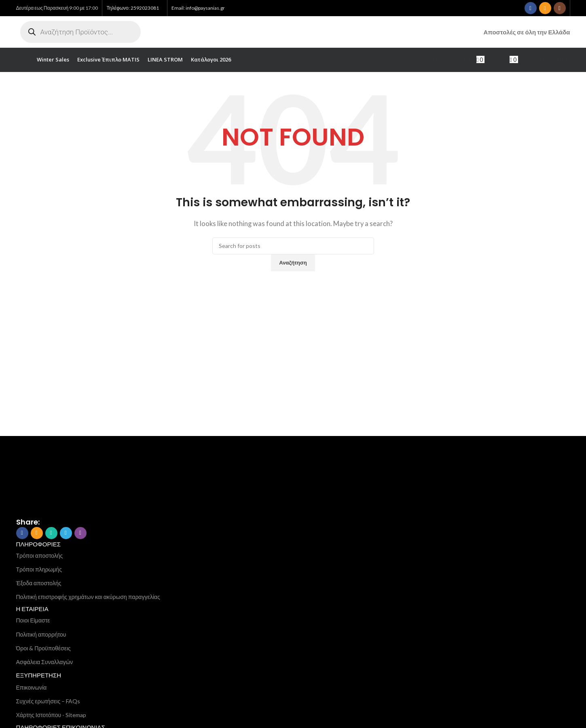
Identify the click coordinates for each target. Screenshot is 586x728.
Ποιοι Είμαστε (33, 621)
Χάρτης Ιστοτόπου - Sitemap (51, 716)
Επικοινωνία (32, 688)
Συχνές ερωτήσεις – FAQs (48, 702)
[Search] (293, 247)
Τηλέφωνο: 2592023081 (132, 8)
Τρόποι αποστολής (40, 556)
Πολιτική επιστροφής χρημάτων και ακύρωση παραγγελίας (88, 598)
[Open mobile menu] (23, 61)
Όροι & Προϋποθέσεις (43, 649)
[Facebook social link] (531, 8)
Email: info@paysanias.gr (198, 8)
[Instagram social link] (560, 8)
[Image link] (57, 476)
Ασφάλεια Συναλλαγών (45, 663)
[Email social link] (545, 8)
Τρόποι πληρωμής (39, 570)
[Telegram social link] (66, 534)
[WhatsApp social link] (51, 534)
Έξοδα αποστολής (39, 584)
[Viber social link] (80, 534)
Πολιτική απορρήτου (41, 635)
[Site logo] (274, 32)
